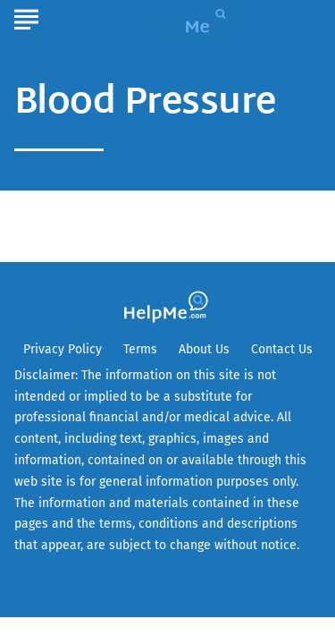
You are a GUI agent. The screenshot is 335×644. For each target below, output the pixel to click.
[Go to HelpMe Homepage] (190, 19)
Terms (140, 349)
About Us (204, 349)
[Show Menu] (26, 17)
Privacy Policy (63, 349)
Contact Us (282, 349)
